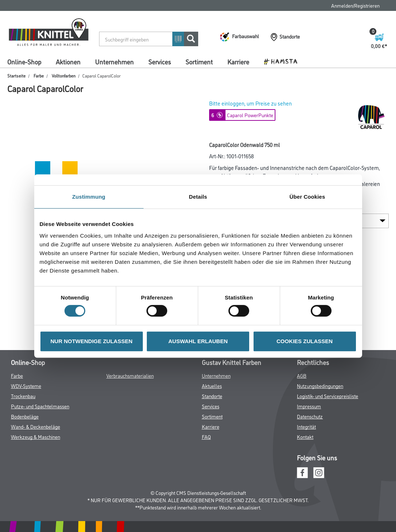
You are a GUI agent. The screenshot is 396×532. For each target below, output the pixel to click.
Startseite (16, 76)
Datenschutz (310, 416)
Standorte (212, 396)
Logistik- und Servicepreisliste (328, 396)
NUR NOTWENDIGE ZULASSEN (92, 341)
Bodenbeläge (25, 416)
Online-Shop (24, 61)
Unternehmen (114, 61)
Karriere (238, 61)
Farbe (39, 76)
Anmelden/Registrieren (355, 5)
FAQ (206, 436)
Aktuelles (212, 386)
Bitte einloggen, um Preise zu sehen (250, 103)
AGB (302, 375)
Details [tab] (198, 197)
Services (160, 61)
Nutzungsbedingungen (320, 386)
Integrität (306, 426)
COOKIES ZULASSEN (305, 341)
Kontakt (305, 436)
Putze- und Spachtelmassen (40, 406)
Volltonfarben (64, 76)
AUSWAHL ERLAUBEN (198, 341)
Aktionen (68, 61)
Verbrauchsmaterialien (130, 375)
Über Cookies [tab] (307, 197)
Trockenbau (23, 396)
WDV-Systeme (26, 386)
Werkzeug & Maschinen (36, 436)
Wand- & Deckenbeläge (36, 426)
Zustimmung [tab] (89, 197)
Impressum (309, 406)
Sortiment (199, 61)
